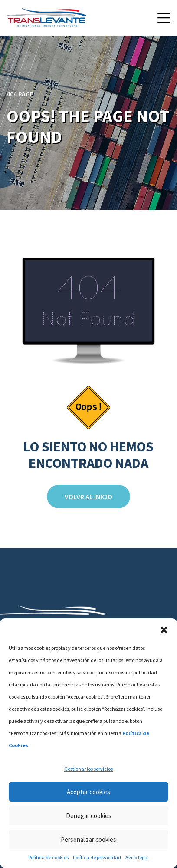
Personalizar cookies (88, 840)
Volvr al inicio (88, 497)
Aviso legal (137, 857)
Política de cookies (48, 857)
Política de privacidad (97, 857)
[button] (164, 629)
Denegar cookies (89, 816)
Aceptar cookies (88, 792)
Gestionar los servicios (88, 769)
